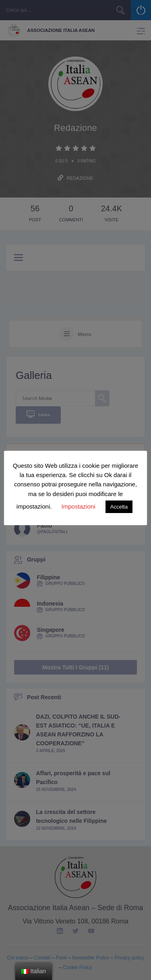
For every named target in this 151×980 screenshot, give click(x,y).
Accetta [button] (119, 507)
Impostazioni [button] (79, 506)
